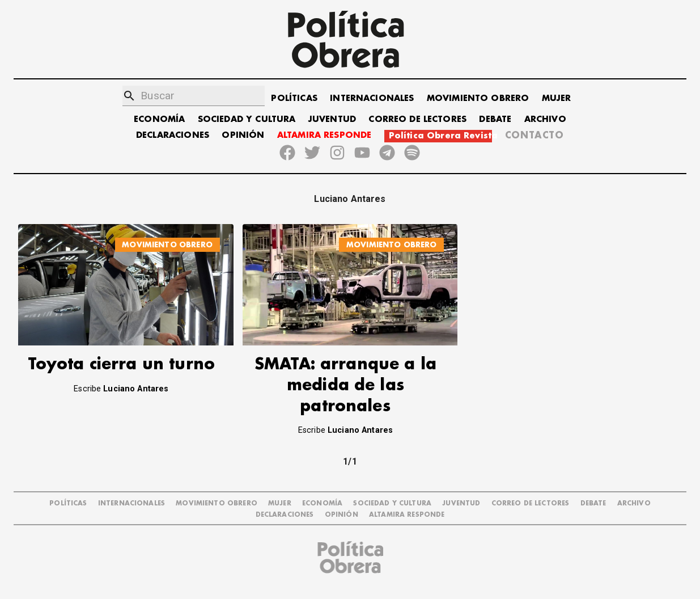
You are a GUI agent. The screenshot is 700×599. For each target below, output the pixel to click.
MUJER (557, 98)
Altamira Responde (407, 515)
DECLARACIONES (173, 135)
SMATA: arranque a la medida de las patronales (345, 385)
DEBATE (495, 119)
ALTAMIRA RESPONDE (324, 135)
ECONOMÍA (159, 119)
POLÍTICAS (294, 98)
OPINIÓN (243, 135)
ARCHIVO (545, 119)
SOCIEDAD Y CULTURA (247, 119)
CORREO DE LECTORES (417, 119)
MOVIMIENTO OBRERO (478, 98)
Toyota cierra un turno (121, 364)
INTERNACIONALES (372, 98)
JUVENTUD (332, 119)
